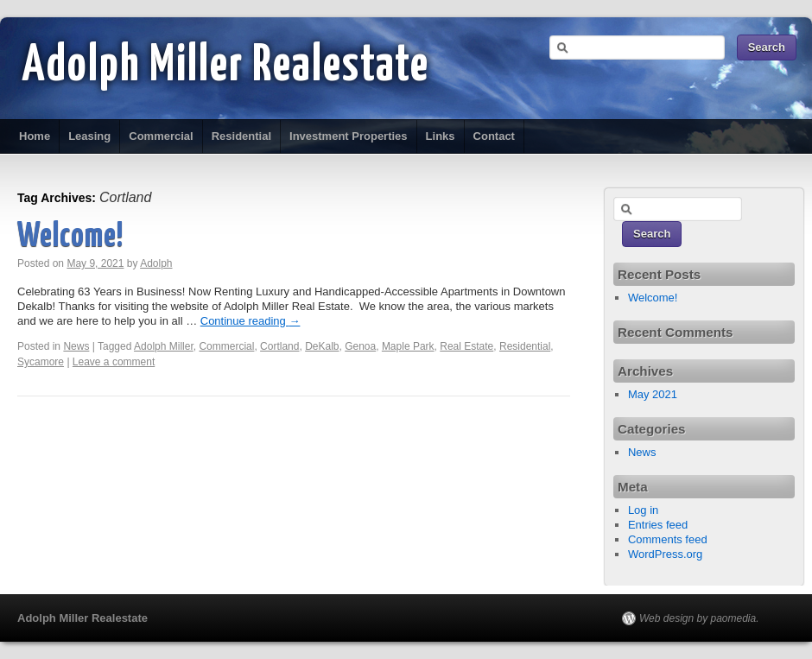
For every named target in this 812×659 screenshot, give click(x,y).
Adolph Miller (164, 346)
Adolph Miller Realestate (225, 67)
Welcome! (70, 237)
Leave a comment (114, 362)
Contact (494, 136)
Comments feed (668, 539)
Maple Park (408, 346)
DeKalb (322, 346)
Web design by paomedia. (699, 618)
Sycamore (41, 362)
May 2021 (653, 394)
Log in (643, 510)
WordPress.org (665, 554)
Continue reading (251, 321)
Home (35, 136)
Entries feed (658, 525)
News (76, 346)
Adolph (156, 263)
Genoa (360, 346)
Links (441, 136)
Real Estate (466, 346)
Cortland (279, 346)
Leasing (89, 136)
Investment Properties (349, 136)
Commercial (161, 136)
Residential (241, 136)
